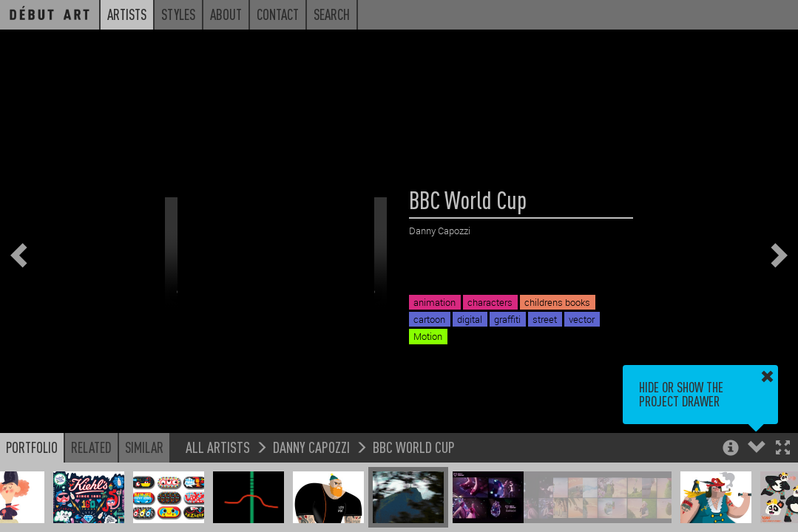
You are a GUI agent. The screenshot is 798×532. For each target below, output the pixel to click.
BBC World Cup (414, 447)
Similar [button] (144, 447)
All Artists (218, 447)
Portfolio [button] (32, 447)
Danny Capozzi (311, 447)
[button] (783, 449)
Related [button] (91, 447)
